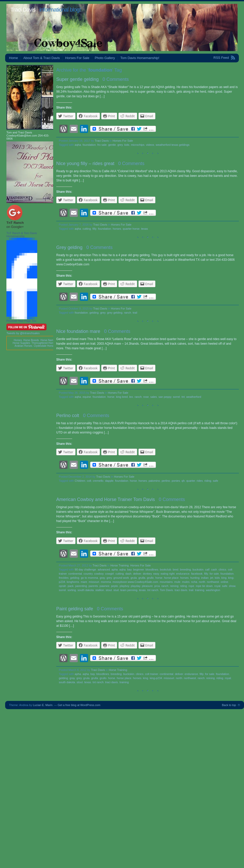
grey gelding (115, 313)
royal (217, 586)
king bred (122, 397)
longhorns (73, 582)
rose (146, 397)
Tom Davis (166, 590)
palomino (154, 481)
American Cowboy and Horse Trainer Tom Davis (106, 499)
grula (134, 578)
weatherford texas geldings (172, 145)
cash (214, 570)
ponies (176, 481)
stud (116, 590)
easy (156, 574)
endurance (183, 574)
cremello (98, 481)
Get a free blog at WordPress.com (79, 705)
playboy (124, 586)
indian (205, 578)
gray (102, 578)
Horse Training (120, 565)
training (200, 590)
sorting (72, 590)
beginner (138, 570)
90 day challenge (85, 570)
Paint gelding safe (75, 609)
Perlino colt (68, 416)
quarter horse (131, 229)
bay (129, 570)
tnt (183, 397)
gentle (112, 145)
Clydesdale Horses (44, 346)
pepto (115, 586)
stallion (100, 590)
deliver (137, 574)
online (224, 582)
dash (128, 574)
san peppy (165, 397)
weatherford (194, 397)
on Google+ (15, 227)
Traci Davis (23, 10)
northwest (213, 582)
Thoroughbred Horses (44, 343)
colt (89, 481)
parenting (81, 586)
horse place (171, 578)
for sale (214, 574)
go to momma (90, 578)
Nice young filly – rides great (85, 163)
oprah (62, 586)
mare (84, 582)
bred (175, 570)
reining (174, 586)
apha (115, 570)
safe (216, 481)
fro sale (102, 145)
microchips (138, 145)
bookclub (165, 570)
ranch (128, 313)
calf (207, 570)
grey (120, 145)
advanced (104, 570)
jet (212, 578)
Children (80, 481)
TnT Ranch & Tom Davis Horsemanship (22, 235)
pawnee (105, 586)
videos (150, 145)
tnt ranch (153, 590)
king (224, 578)
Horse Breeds (31, 340)
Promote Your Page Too (21, 321)
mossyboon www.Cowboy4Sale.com (135, 582)
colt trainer (152, 674)
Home (13, 58)
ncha (194, 582)
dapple (109, 481)
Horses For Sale (77, 58)
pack (71, 586)
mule (177, 582)
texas (144, 229)
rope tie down (204, 586)
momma (106, 582)
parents (93, 586)
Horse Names (48, 340)
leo (131, 397)
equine (87, 397)
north (202, 582)
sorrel (176, 397)
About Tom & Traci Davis (42, 58)
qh (183, 481)
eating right (167, 574)
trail (135, 313)
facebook (197, 574)
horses (117, 229)
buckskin (198, 570)
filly (94, 229)
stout (109, 590)
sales (154, 397)
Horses (18, 340)
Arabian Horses (24, 346)
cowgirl (109, 574)
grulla (142, 578)
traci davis (181, 590)
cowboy (99, 574)
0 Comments (116, 79)
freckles (64, 578)
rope (191, 586)
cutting (87, 229)
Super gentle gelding (77, 79)
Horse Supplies (21, 343)
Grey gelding (69, 247)
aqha (78, 145)
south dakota (86, 590)
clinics (222, 570)
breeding (186, 570)
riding (208, 481)
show (232, 586)
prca (157, 586)
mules (186, 582)
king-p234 (156, 678)
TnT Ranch (15, 223)
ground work (121, 578)
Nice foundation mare (78, 331)
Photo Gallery (105, 58)
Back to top (229, 705)
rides (200, 481)
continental (75, 574)
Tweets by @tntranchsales (23, 333)
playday (135, 586)
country (88, 574)
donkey (147, 574)
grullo (150, 578)
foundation (89, 145)
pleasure (147, 586)
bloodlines (152, 570)
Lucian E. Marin (43, 705)
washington (213, 590)
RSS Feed (221, 58)
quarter (191, 481)
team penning (129, 590)
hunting (195, 578)
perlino (166, 481)
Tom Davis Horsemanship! (140, 58)
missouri (94, 582)
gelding (94, 313)
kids (127, 145)
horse (111, 397)
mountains (166, 582)
